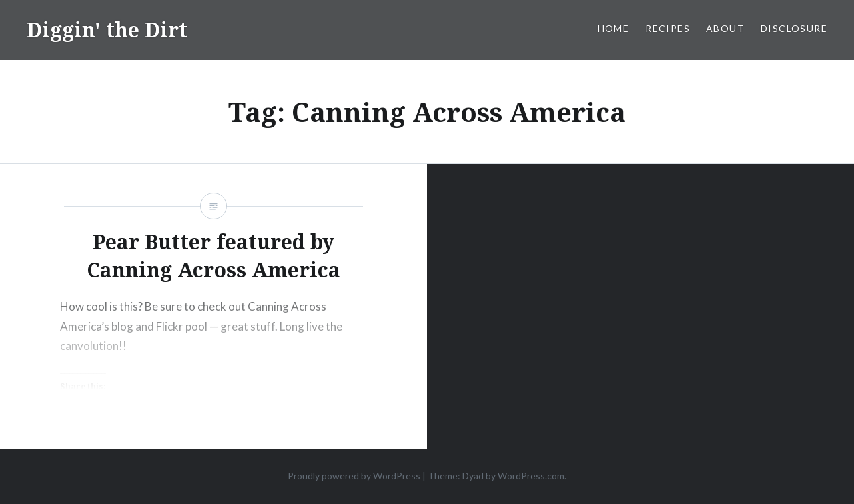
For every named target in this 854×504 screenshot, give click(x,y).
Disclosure (794, 28)
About (725, 28)
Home (614, 28)
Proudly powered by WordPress (354, 476)
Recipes (668, 28)
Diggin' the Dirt (107, 30)
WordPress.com (531, 476)
